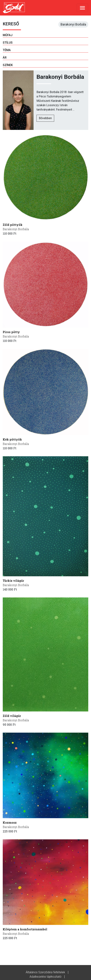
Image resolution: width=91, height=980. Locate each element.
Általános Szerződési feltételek (45, 972)
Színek (8, 65)
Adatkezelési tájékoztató (45, 977)
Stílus (8, 43)
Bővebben (45, 118)
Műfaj (8, 35)
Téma (7, 50)
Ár (5, 58)
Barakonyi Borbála (16, 229)
